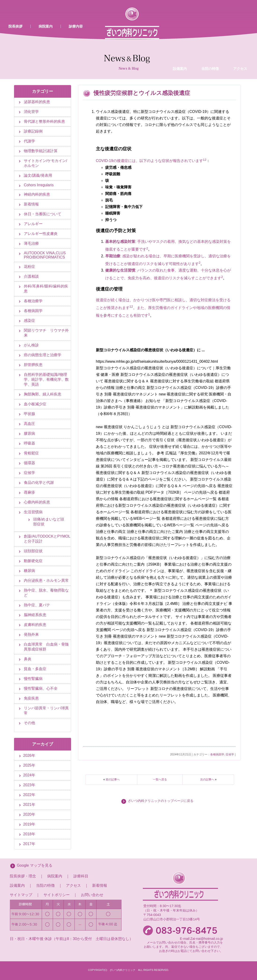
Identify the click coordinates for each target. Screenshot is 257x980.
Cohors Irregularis (39, 185)
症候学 (230, 754)
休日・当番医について (43, 214)
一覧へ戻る (160, 779)
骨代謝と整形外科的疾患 (44, 121)
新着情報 (31, 204)
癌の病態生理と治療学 (43, 355)
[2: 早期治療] (200, 264)
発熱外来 (31, 634)
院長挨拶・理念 (23, 876)
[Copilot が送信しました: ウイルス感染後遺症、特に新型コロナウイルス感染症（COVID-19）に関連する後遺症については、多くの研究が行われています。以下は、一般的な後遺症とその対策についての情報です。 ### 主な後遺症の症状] (164, 214)
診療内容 (76, 26)
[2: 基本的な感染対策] (147, 249)
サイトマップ (21, 895)
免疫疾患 (31, 698)
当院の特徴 (210, 31)
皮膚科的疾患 (35, 625)
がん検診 (31, 345)
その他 (29, 723)
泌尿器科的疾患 (37, 102)
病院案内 (46, 26)
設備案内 (180, 31)
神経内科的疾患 (37, 194)
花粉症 (29, 267)
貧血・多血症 (35, 669)
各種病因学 (217, 754)
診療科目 (81, 876)
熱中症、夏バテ (37, 605)
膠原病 (29, 433)
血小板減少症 (35, 404)
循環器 (29, 463)
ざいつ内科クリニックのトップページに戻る (161, 801)
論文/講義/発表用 (38, 175)
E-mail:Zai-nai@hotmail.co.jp (201, 939)
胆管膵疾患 (33, 365)
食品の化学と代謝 (39, 483)
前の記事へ (113, 779)
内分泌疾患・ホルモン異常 (46, 580)
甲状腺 (29, 414)
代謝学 (29, 141)
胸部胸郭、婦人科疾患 (43, 394)
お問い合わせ (92, 895)
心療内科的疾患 (37, 502)
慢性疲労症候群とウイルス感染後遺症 (142, 93)
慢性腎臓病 (33, 679)
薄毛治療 (31, 243)
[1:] (204, 161)
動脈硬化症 (33, 561)
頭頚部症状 (33, 551)
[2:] (205, 161)
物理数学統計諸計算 (41, 151)
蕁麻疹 (29, 492)
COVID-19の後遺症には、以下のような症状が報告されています (149, 161)
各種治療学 (33, 301)
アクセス (240, 31)
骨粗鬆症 (31, 453)
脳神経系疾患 (35, 615)
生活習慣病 (33, 512)
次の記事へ (207, 779)
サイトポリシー (57, 895)
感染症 (29, 321)
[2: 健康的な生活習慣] (222, 278)
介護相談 (31, 276)
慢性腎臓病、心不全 (41, 688)
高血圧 (29, 424)
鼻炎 (28, 659)
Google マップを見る (35, 865)
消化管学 (31, 112)
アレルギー (33, 224)
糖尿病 (29, 571)
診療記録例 (33, 131)
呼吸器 (29, 443)
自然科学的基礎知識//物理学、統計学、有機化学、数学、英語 (46, 379)
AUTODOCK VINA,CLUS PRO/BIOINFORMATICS (45, 255)
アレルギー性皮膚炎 (41, 234)
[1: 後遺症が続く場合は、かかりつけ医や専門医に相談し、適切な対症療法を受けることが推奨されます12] (149, 315)
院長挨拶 (15, 26)
